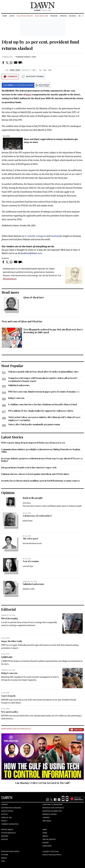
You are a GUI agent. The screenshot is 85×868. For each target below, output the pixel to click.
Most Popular (12, 366)
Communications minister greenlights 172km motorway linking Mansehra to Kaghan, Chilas (41, 451)
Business (72, 16)
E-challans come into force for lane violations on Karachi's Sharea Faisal (42, 404)
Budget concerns (16, 398)
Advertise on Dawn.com (52, 811)
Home (5, 16)
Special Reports (49, 839)
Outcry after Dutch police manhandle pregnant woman (34, 424)
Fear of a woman (31, 561)
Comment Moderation (10, 824)
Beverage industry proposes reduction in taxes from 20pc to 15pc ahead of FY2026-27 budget (42, 460)
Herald (4, 858)
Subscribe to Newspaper (52, 805)
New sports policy (10, 712)
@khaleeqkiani (10, 279)
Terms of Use (6, 818)
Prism (45, 833)
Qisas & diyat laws (34, 297)
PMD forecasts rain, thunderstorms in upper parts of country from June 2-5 (44, 392)
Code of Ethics (7, 811)
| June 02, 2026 (42, 10)
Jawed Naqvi (28, 521)
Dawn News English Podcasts (16, 729)
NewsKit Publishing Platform (52, 855)
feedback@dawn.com (31, 253)
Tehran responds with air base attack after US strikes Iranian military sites (43, 372)
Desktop (5, 839)
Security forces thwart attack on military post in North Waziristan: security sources (40, 481)
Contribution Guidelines (11, 808)
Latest (12, 16)
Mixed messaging (9, 618)
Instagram (41, 236)
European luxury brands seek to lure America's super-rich (29, 468)
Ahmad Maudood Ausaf (32, 543)
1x (40, 70)
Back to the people (33, 498)
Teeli (3, 861)
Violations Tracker (25, 16)
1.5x (50, 70)
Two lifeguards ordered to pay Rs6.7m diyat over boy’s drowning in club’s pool (53, 331)
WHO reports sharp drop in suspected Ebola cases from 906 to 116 (33, 443)
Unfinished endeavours (19, 385)
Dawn (45, 830)
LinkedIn (31, 236)
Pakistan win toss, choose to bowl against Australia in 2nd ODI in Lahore (35, 474)
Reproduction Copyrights (53, 808)
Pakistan (54, 16)
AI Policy (5, 814)
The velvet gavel (30, 539)
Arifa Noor (27, 503)
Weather (5, 836)
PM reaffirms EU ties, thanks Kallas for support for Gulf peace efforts (41, 411)
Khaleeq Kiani (8, 57)
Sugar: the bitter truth (12, 641)
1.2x (44, 70)
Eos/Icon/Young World (10, 851)
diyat (28, 95)
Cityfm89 (5, 855)
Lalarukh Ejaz (28, 566)
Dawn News (47, 846)
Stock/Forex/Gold (8, 833)
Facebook (55, 236)
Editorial (8, 609)
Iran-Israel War (42, 16)
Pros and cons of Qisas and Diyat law (22, 321)
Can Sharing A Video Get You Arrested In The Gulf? (43, 783)
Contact (5, 805)
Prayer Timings (7, 830)
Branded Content (50, 814)
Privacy (4, 821)
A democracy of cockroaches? (37, 516)
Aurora (46, 843)
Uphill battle (7, 657)
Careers (46, 818)
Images (45, 836)
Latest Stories (12, 437)
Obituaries (47, 821)
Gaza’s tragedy (8, 696)
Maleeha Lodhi (29, 589)
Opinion (63, 16)
